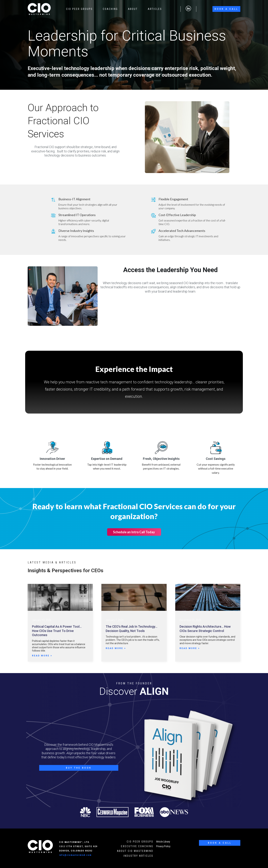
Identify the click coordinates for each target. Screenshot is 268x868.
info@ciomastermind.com (75, 855)
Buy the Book (79, 768)
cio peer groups (140, 842)
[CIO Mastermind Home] (40, 846)
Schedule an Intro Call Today (134, 532)
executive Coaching (137, 846)
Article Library (163, 842)
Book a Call (226, 9)
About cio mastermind (135, 851)
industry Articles (138, 856)
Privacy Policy (163, 846)
